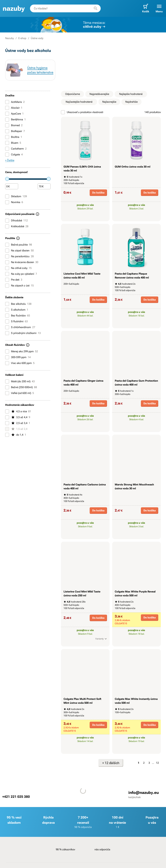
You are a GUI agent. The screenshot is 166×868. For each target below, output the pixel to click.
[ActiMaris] (7, 102)
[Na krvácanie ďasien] (7, 262)
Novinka (14, 202)
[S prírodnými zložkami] (7, 333)
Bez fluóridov (18, 316)
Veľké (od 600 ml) (20, 393)
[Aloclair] (7, 108)
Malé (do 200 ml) (20, 381)
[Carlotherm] (7, 149)
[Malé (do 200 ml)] (7, 381)
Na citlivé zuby (18, 268)
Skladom (16, 196)
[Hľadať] (96, 8)
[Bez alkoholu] (7, 304)
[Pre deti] (7, 280)
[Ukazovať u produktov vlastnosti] (63, 112)
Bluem (13, 143)
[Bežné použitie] (7, 245)
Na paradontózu (19, 256)
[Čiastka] (12, 187)
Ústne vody (37, 38)
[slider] (7, 179)
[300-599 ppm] (7, 357)
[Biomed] (7, 125)
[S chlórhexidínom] (7, 327)
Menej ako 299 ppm (22, 351)
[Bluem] (7, 143)
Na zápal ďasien (19, 251)
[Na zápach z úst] (7, 286)
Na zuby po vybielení (21, 274)
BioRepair (15, 131)
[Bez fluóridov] (7, 316)
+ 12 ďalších (111, 763)
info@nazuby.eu (144, 793)
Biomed (14, 125)
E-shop (22, 38)
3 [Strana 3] (149, 763)
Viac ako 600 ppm (20, 363)
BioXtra (14, 137)
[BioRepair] (7, 131)
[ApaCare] (7, 114)
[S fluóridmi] (7, 321)
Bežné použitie (19, 245)
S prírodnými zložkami (23, 333)
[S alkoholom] (7, 310)
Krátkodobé (17, 226)
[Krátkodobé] (7, 226)
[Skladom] (7, 196)
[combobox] (65, 8)
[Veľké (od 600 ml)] (7, 393)
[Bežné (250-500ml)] (7, 387)
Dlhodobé (16, 221)
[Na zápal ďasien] (7, 251)
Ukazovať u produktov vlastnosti (82, 112)
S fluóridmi (16, 321)
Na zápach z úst (19, 286)
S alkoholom (17, 310)
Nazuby (9, 38)
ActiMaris (15, 102)
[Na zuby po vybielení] (7, 274)
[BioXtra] (7, 137)
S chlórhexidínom (20, 327)
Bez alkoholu (18, 304)
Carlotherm (16, 149)
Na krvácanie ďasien (22, 262)
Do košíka (98, 193)
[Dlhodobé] (7, 221)
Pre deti (14, 280)
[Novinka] (7, 202)
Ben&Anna (15, 120)
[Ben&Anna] (7, 120)
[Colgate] (7, 155)
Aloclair (14, 108)
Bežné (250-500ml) (21, 387)
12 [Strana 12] (157, 763)
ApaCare (14, 114)
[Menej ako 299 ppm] (7, 351)
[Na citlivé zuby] (7, 268)
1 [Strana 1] (139, 763)
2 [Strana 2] (144, 763)
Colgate (14, 155)
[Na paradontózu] (7, 256)
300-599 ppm (18, 357)
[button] (159, 8)
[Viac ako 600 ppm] (7, 363)
